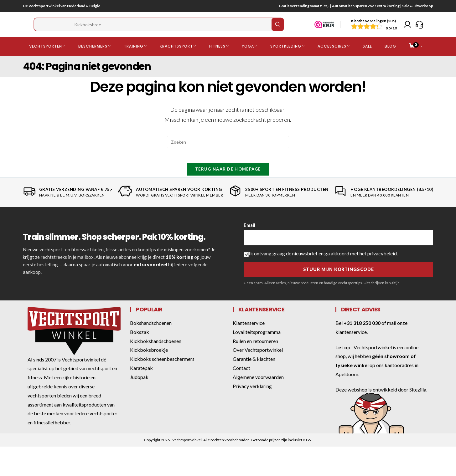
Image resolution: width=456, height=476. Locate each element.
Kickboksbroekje (149, 361)
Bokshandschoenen (151, 334)
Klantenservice (249, 334)
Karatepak (141, 379)
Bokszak (140, 343)
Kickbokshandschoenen (156, 352)
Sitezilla (418, 401)
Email (249, 236)
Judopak (139, 388)
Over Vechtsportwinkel (258, 361)
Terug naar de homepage (228, 180)
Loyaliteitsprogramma (257, 343)
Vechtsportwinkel (373, 358)
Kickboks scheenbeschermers (162, 370)
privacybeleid (382, 265)
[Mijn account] (407, 28)
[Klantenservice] (419, 28)
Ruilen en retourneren (255, 352)
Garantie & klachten (254, 370)
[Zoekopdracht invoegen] (228, 149)
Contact (241, 379)
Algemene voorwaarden (258, 388)
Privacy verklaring (252, 397)
